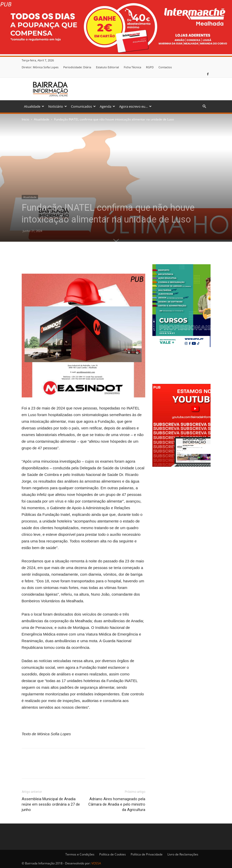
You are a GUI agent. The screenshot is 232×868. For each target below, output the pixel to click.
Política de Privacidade (147, 854)
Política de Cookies (113, 854)
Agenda (107, 106)
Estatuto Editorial (107, 67)
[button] (204, 107)
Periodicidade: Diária (77, 67)
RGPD (150, 67)
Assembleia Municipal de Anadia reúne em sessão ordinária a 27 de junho (51, 804)
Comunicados (83, 106)
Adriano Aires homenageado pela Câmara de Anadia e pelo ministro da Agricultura (117, 804)
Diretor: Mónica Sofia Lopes (40, 67)
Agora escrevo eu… (135, 106)
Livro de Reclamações (183, 854)
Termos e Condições (80, 854)
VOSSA (96, 863)
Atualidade (34, 106)
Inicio (25, 119)
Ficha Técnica (132, 67)
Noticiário (58, 106)
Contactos (165, 67)
